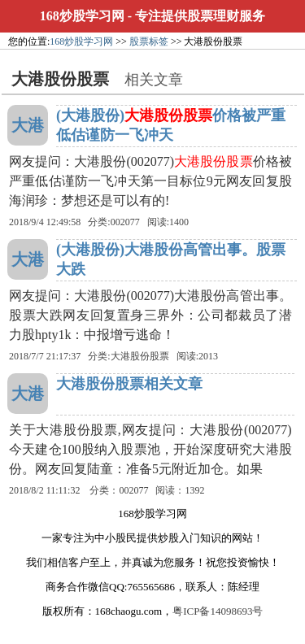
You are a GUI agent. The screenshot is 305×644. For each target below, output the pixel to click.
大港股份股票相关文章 (129, 384)
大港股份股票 (140, 356)
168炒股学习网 (82, 16)
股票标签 (149, 41)
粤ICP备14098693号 (218, 611)
